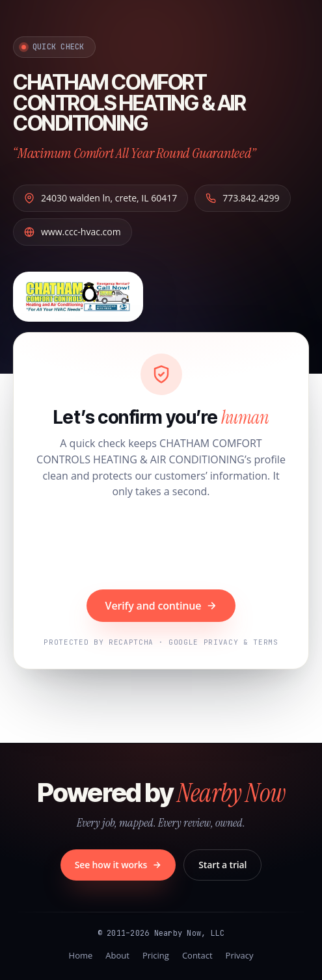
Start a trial (222, 865)
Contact (197, 955)
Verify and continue (161, 606)
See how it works (118, 865)
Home (81, 955)
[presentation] (161, 546)
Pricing (156, 955)
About (117, 955)
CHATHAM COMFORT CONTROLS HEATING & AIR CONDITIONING (129, 103)
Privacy (240, 955)
